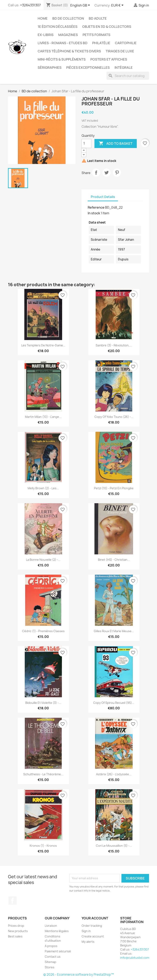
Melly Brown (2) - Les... (43, 488)
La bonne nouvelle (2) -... (43, 560)
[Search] (128, 76)
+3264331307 (30, 5)
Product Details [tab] (103, 197)
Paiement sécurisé (58, 951)
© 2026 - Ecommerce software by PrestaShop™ (79, 975)
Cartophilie (126, 43)
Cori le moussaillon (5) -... (114, 846)
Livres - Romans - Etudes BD (63, 43)
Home (43, 18)
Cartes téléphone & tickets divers (69, 51)
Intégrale (124, 68)
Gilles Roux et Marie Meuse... (114, 631)
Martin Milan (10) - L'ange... (43, 417)
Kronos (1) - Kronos (43, 846)
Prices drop (16, 926)
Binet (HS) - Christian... (114, 560)
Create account (93, 936)
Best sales (15, 936)
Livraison (51, 926)
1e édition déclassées (58, 27)
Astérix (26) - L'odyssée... (114, 774)
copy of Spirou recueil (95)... (114, 703)
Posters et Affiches (109, 59)
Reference (96, 207)
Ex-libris (46, 35)
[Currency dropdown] (118, 6)
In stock (94, 213)
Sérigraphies (50, 68)
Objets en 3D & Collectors (107, 27)
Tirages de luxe (120, 51)
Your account (95, 918)
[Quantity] (86, 144)
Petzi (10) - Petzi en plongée (114, 488)
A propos (51, 946)
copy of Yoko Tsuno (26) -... (114, 417)
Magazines (68, 35)
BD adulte (98, 18)
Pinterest (117, 173)
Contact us (53, 957)
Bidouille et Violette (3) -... (43, 703)
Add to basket (116, 144)
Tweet (107, 173)
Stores (50, 967)
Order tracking (92, 926)
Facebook (12, 901)
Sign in (86, 931)
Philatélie (101, 43)
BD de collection (68, 18)
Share (96, 173)
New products (18, 931)
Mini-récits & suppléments (62, 59)
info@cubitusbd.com (135, 958)
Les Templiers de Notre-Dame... (43, 345)
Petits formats (96, 35)
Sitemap (50, 962)
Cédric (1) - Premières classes (43, 631)
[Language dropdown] (81, 6)
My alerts (88, 942)
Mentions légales (57, 931)
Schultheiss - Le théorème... (43, 774)
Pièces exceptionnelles (88, 68)
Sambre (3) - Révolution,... (114, 345)
